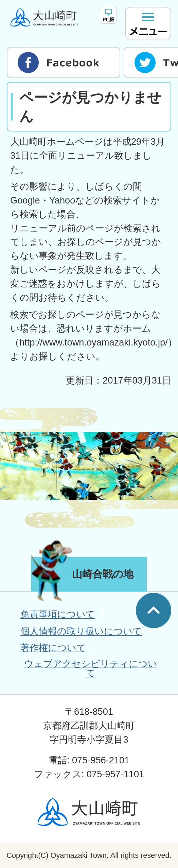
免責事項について (58, 614)
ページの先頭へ (154, 610)
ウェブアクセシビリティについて (91, 668)
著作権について (53, 648)
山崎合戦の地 (103, 574)
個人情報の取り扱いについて (81, 631)
